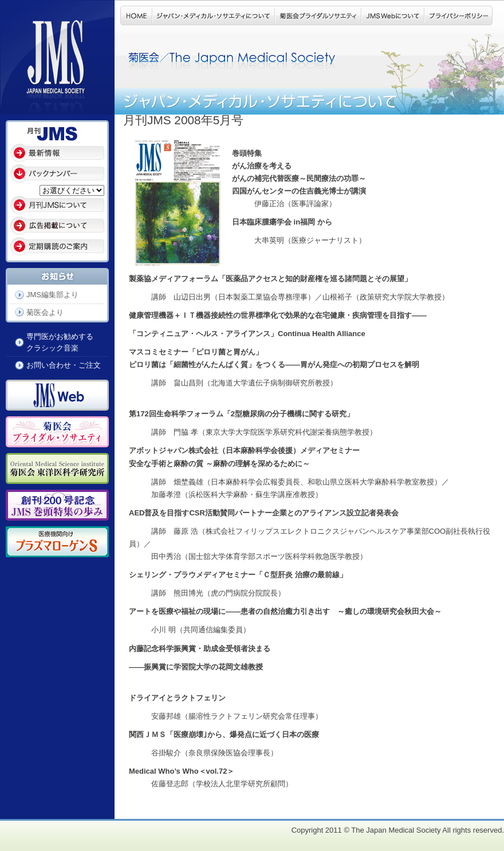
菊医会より (45, 312)
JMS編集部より (52, 295)
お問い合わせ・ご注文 (64, 365)
